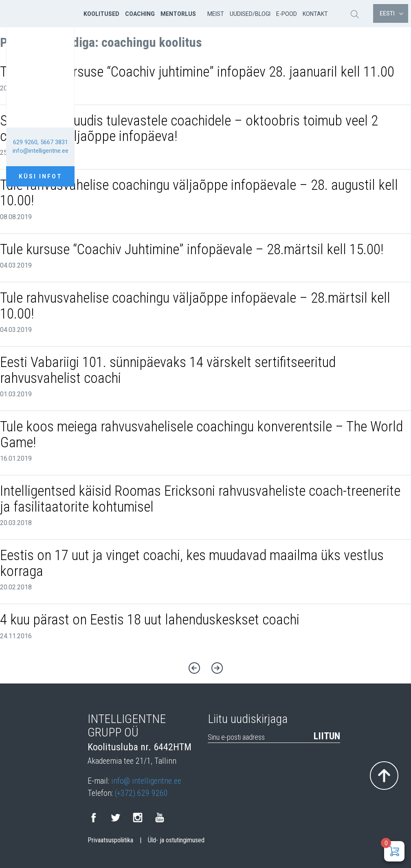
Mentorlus (178, 14)
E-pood (287, 14)
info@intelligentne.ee (41, 151)
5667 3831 (54, 142)
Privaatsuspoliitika (110, 840)
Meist (216, 14)
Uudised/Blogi (250, 14)
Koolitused (101, 14)
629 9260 (25, 142)
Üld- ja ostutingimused (176, 840)
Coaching (140, 14)
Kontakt (315, 14)
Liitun (327, 736)
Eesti (391, 13)
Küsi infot (41, 176)
